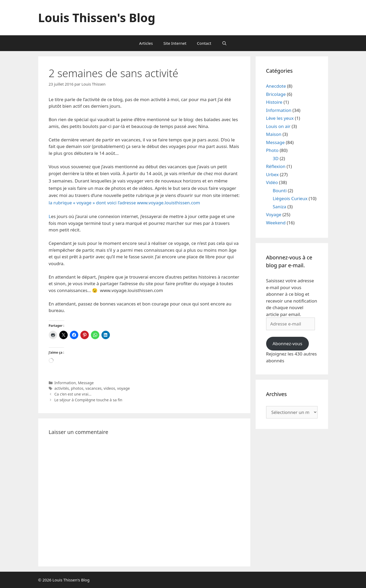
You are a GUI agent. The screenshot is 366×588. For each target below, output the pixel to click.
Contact (204, 43)
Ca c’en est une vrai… (73, 394)
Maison (274, 134)
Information (65, 383)
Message (86, 383)
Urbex (272, 174)
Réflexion (276, 166)
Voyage (274, 214)
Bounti (280, 191)
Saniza (279, 207)
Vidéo (272, 182)
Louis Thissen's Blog (97, 18)
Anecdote (276, 86)
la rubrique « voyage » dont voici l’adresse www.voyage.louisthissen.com (125, 203)
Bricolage (276, 94)
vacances (93, 388)
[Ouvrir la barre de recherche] (224, 43)
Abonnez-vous (287, 344)
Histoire (274, 102)
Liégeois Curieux (290, 198)
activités (62, 388)
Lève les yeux (280, 118)
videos (109, 388)
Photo (272, 150)
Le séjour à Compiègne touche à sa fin (88, 400)
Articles (146, 43)
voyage (123, 388)
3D (276, 158)
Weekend (276, 223)
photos (77, 388)
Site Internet (175, 43)
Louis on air (278, 126)
